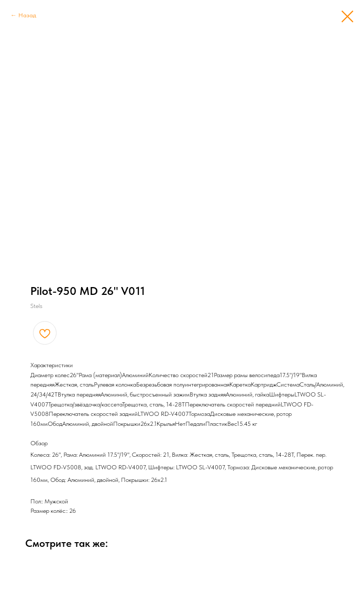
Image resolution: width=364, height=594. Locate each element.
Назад (27, 15)
